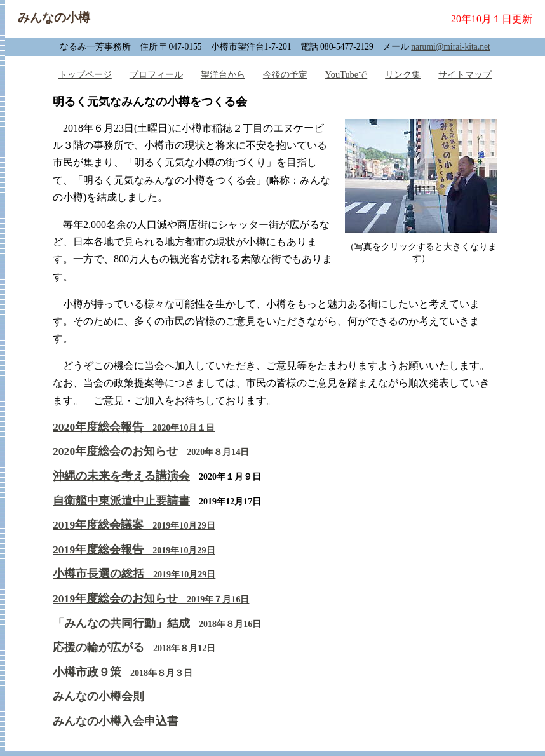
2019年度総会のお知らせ (151, 598)
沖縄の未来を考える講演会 (121, 476)
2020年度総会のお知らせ (151, 451)
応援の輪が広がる (134, 647)
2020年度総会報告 (134, 427)
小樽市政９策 (123, 672)
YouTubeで (346, 74)
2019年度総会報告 (134, 550)
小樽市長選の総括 (134, 574)
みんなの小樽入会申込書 (116, 721)
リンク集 (403, 74)
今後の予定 (285, 74)
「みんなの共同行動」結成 (157, 623)
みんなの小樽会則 (98, 696)
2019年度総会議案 (134, 525)
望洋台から (223, 74)
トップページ (85, 74)
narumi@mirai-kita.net (451, 47)
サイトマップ (465, 74)
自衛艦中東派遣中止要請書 (121, 501)
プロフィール (156, 74)
